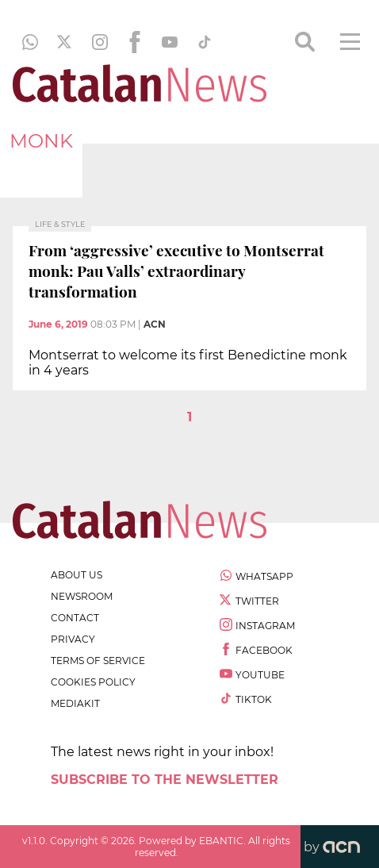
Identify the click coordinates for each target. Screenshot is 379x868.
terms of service (98, 661)
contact (75, 618)
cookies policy (93, 682)
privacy (73, 639)
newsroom (82, 596)
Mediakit (75, 703)
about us (77, 575)
